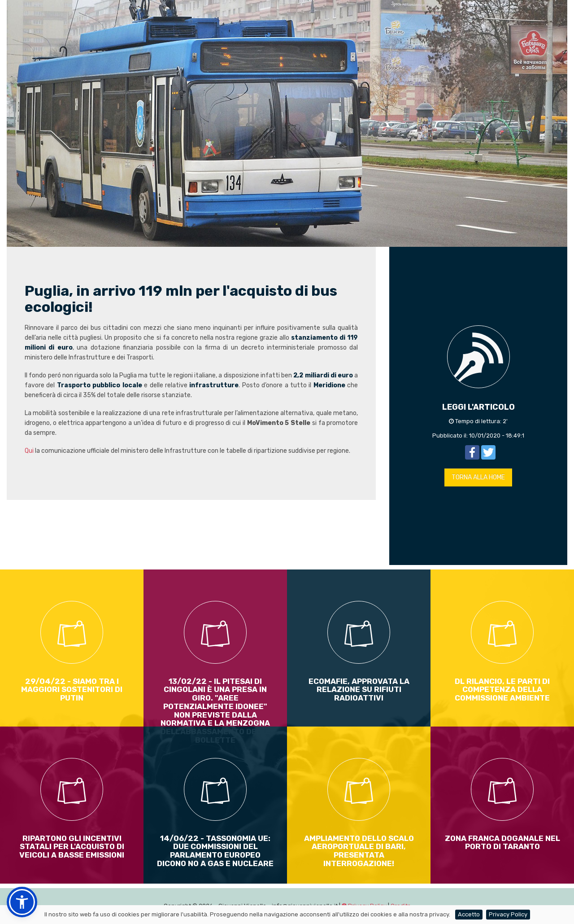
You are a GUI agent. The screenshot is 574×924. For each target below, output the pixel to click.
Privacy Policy (508, 914)
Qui (29, 451)
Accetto (469, 914)
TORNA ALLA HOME (478, 477)
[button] (22, 902)
